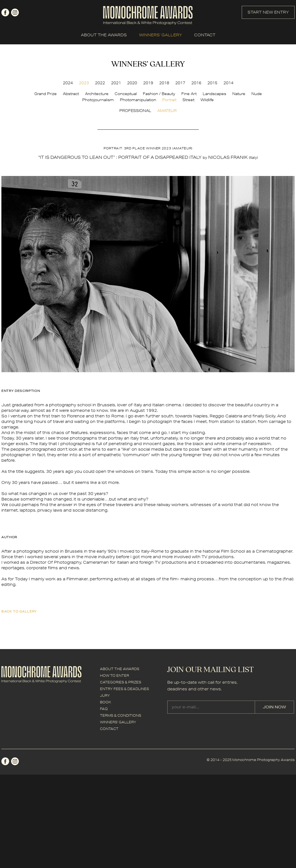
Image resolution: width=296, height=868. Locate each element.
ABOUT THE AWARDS (104, 35)
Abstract (71, 94)
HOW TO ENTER (114, 676)
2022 (100, 83)
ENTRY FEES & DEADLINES (124, 689)
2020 (132, 83)
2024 (68, 83)
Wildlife (207, 100)
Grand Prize (46, 94)
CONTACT (205, 35)
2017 (180, 83)
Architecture (97, 94)
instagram (15, 12)
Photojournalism (98, 100)
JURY (105, 695)
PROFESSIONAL (135, 111)
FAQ (104, 709)
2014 (228, 83)
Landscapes (214, 94)
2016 (196, 83)
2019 (148, 83)
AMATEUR (167, 111)
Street (188, 100)
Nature (239, 94)
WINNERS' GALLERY (160, 35)
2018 (164, 83)
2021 (116, 83)
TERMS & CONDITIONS (121, 715)
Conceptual (126, 94)
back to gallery (19, 611)
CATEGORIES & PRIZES (121, 682)
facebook (5, 12)
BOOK (105, 702)
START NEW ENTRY (268, 12)
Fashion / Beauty (159, 94)
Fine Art (189, 94)
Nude (257, 94)
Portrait (169, 100)
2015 (212, 83)
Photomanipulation (138, 100)
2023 (84, 83)
